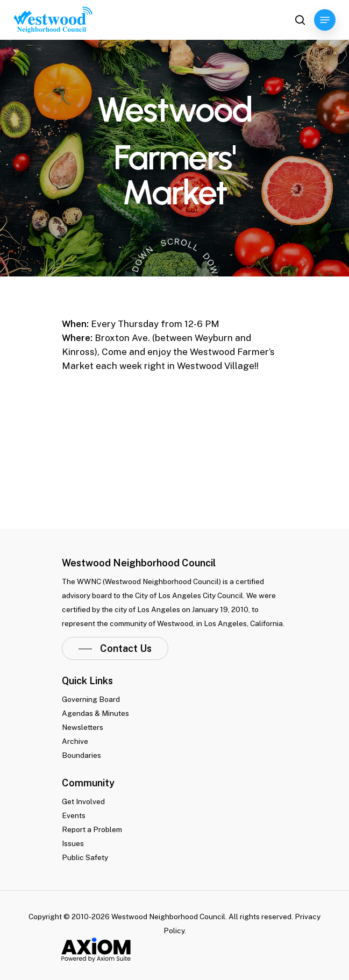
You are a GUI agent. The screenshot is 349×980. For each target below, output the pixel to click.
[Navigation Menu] (325, 20)
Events (74, 815)
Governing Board (91, 699)
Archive (75, 741)
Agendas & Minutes (95, 713)
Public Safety (85, 857)
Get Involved (83, 801)
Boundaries (81, 755)
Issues (73, 843)
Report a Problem (92, 829)
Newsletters (83, 727)
